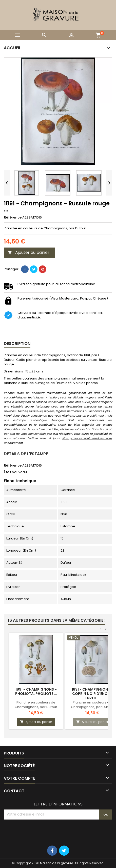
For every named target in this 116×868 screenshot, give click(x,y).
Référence (13, 218)
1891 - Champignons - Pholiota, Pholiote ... (36, 691)
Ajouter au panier (28, 252)
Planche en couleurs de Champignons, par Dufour (36, 705)
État (7, 472)
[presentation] (42, 832)
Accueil (12, 48)
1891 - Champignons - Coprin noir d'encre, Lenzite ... (92, 694)
